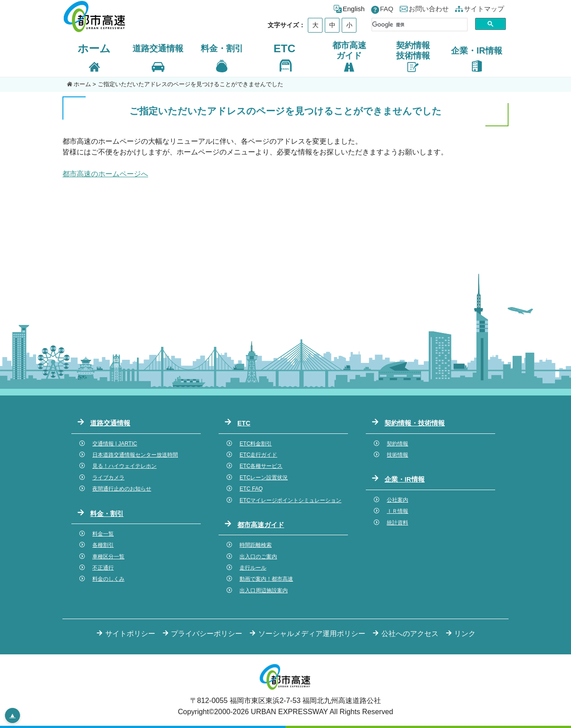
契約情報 (397, 444)
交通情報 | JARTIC (115, 444)
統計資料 (397, 523)
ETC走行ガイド (258, 455)
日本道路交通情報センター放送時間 (135, 455)
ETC (284, 48)
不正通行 (103, 568)
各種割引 (103, 545)
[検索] (420, 25)
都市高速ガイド (261, 525)
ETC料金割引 (256, 444)
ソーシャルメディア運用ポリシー (312, 633)
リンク (465, 633)
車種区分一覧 (108, 557)
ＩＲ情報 (397, 511)
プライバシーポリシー (207, 633)
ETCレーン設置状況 (264, 478)
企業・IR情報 (405, 479)
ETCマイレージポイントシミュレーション (290, 500)
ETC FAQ (251, 489)
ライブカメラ (108, 478)
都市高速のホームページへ (105, 174)
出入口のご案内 (258, 557)
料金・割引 (107, 514)
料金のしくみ (108, 579)
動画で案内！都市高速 (266, 579)
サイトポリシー (130, 633)
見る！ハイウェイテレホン (124, 466)
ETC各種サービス (261, 466)
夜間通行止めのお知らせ (122, 489)
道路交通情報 (110, 423)
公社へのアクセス (410, 633)
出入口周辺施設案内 (264, 591)
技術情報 (397, 455)
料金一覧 (103, 534)
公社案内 (397, 500)
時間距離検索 (256, 545)
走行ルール (253, 568)
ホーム (94, 48)
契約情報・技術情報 (415, 423)
